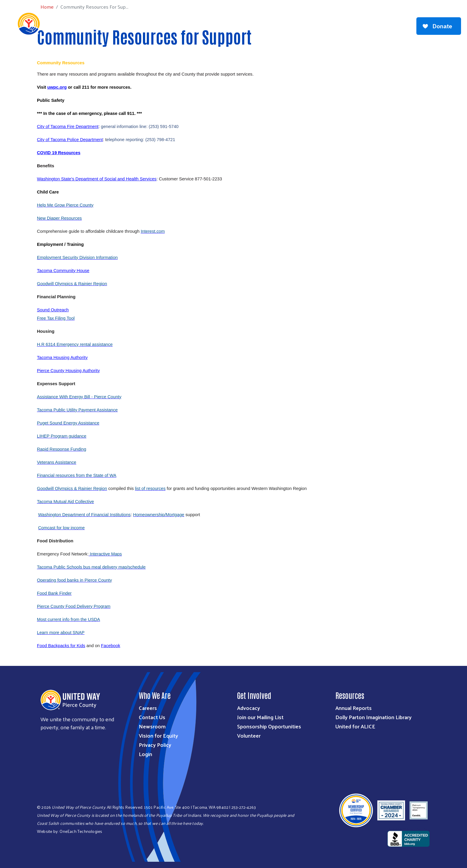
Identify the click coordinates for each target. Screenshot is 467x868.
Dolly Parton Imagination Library (373, 717)
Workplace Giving (294, 23)
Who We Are (140, 23)
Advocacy (249, 708)
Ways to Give (212, 23)
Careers (148, 708)
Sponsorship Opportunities (269, 726)
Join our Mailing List (260, 717)
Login (145, 754)
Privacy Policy (155, 745)
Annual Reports (354, 708)
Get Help (333, 23)
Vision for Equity (158, 735)
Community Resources (378, 23)
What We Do (175, 23)
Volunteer (249, 735)
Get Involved (250, 23)
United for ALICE (355, 726)
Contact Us (152, 717)
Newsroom (152, 726)
